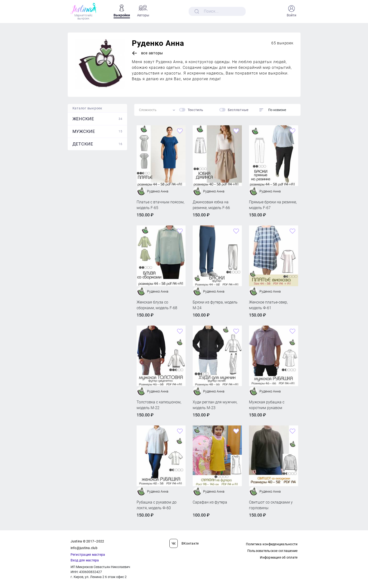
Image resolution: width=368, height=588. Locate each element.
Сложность (148, 110)
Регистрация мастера (88, 555)
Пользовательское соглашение (272, 551)
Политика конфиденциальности (272, 544)
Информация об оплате (279, 557)
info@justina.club (84, 548)
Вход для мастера (85, 560)
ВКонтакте (184, 543)
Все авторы (148, 53)
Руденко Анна (158, 43)
